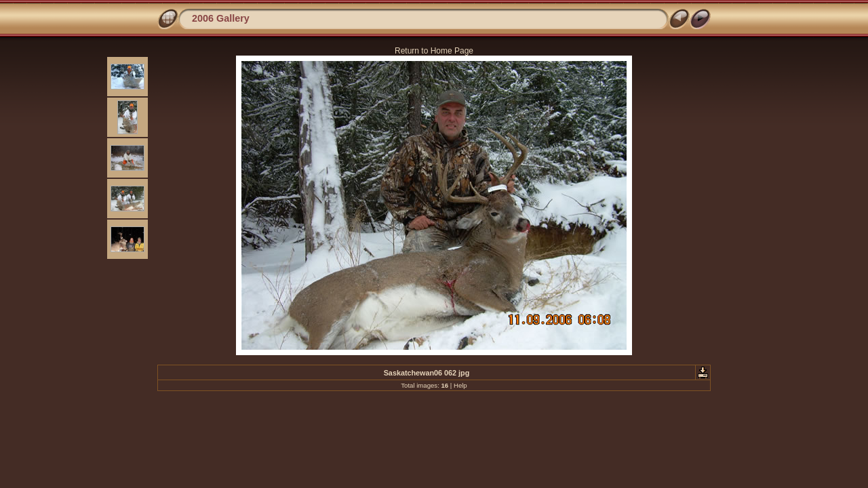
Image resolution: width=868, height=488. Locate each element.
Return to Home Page (434, 51)
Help (460, 385)
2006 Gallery (221, 18)
